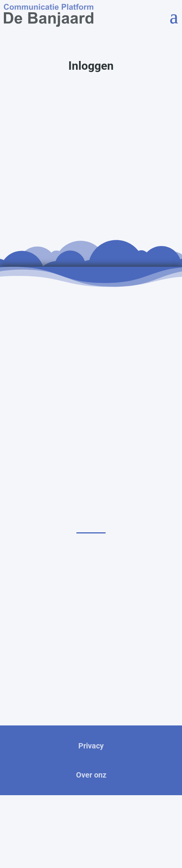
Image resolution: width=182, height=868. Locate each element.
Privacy (91, 746)
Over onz (91, 775)
